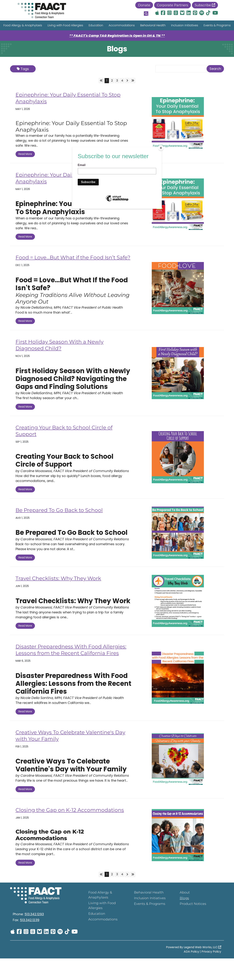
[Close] (161, 148)
